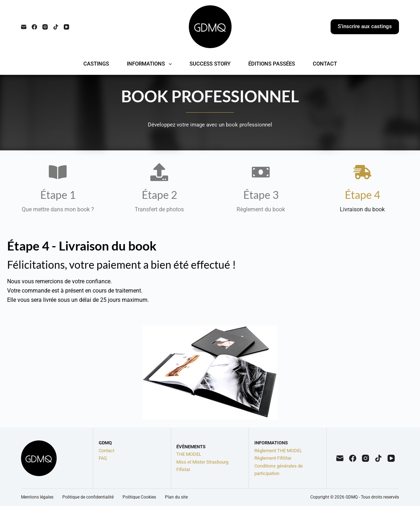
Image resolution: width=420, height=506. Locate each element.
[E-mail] (24, 27)
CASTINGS (96, 64)
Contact (107, 451)
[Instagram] (45, 27)
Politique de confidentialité (88, 497)
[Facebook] (34, 27)
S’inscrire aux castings (365, 26)
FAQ (103, 458)
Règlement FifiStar (273, 458)
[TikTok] (56, 27)
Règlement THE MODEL (278, 451)
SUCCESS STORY (210, 64)
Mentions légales (37, 497)
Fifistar (183, 469)
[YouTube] (66, 27)
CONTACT (325, 64)
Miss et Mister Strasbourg (202, 462)
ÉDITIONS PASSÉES (272, 64)
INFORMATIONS (151, 64)
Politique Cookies (139, 497)
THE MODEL (189, 454)
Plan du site (176, 497)
